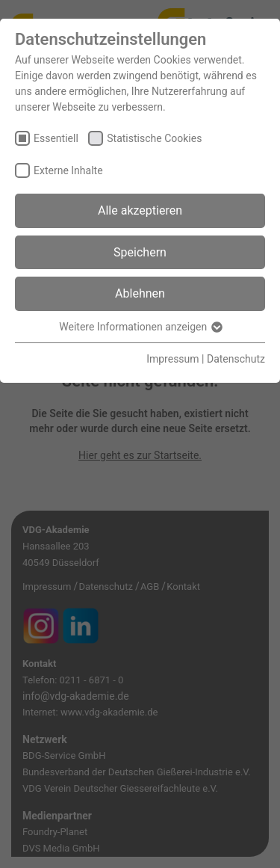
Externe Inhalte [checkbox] (68, 170)
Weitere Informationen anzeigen (140, 327)
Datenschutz (236, 359)
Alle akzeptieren (140, 210)
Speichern (140, 252)
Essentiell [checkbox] (56, 138)
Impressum (172, 359)
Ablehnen (140, 293)
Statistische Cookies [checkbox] (154, 138)
